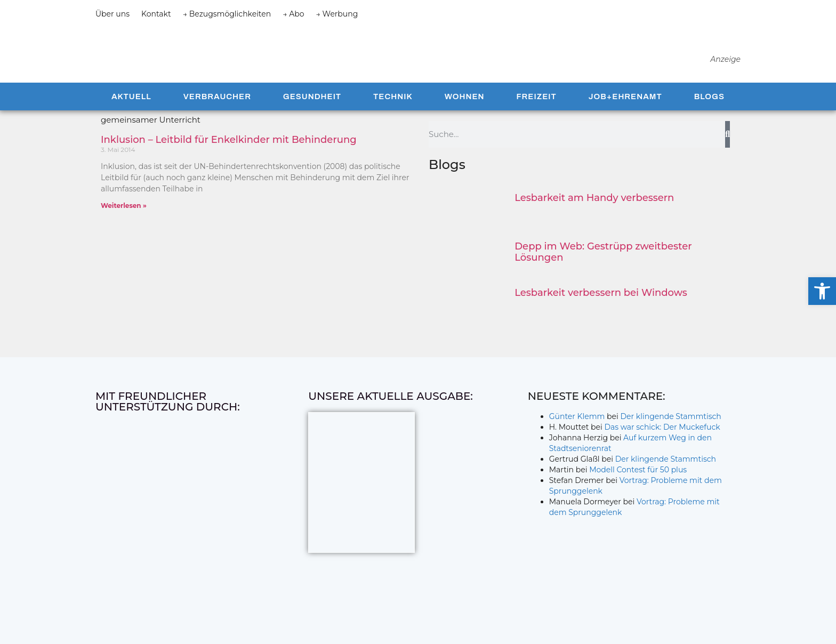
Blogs (709, 116)
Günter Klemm (577, 436)
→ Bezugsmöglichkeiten (227, 14)
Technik (393, 116)
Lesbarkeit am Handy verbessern (594, 218)
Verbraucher (217, 116)
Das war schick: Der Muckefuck (662, 447)
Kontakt (156, 14)
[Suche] (728, 154)
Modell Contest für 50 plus (638, 489)
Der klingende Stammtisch (671, 436)
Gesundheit (312, 116)
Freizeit (536, 116)
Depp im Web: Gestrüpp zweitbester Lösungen (603, 272)
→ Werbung (337, 14)
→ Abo (293, 14)
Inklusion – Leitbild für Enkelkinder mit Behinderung (229, 159)
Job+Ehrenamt (625, 116)
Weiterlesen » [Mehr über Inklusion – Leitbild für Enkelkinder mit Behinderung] (124, 225)
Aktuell (131, 116)
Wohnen (465, 116)
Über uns (112, 14)
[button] (822, 291)
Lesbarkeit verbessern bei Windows (601, 312)
